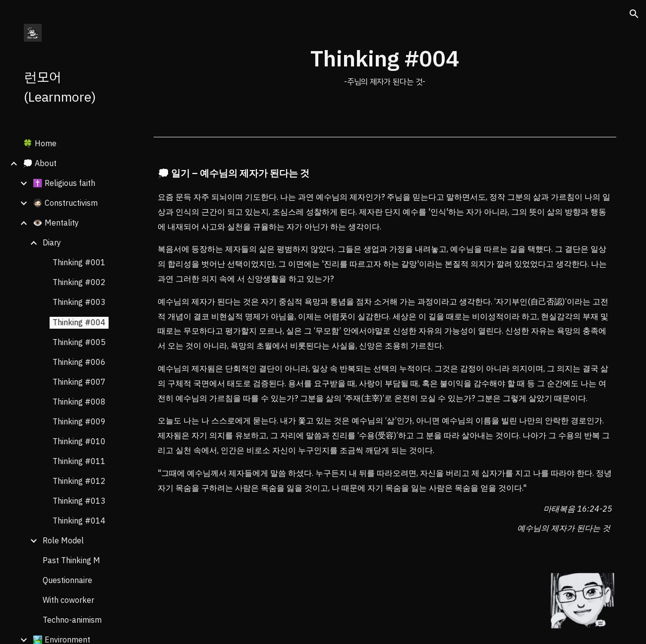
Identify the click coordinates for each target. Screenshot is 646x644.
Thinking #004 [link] (79, 323)
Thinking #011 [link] (79, 462)
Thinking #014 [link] (79, 521)
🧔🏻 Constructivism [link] (65, 203)
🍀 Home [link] (40, 144)
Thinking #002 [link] (79, 283)
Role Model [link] (63, 541)
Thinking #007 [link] (79, 382)
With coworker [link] (68, 600)
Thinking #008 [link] (79, 402)
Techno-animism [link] (72, 620)
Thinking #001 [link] (79, 263)
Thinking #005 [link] (79, 343)
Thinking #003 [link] (79, 302)
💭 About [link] (40, 164)
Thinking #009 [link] (79, 422)
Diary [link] (52, 243)
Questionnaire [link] (67, 581)
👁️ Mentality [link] (56, 223)
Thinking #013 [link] (79, 501)
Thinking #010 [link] (79, 442)
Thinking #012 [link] (79, 481)
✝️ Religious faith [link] (64, 183)
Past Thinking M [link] (71, 561)
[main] (385, 66)
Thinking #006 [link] (79, 362)
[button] (634, 14)
